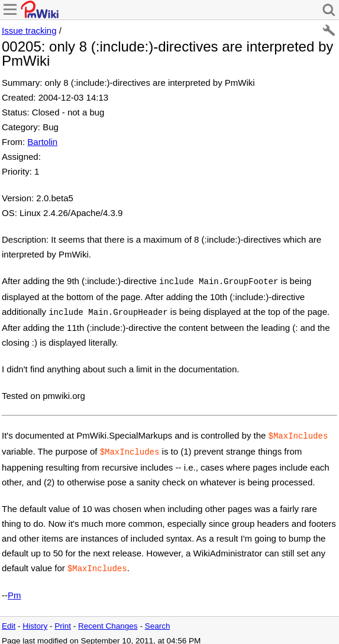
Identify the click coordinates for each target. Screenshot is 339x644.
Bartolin (42, 142)
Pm (14, 589)
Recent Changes (108, 620)
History (35, 620)
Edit (9, 620)
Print (63, 620)
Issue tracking (29, 30)
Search (158, 620)
